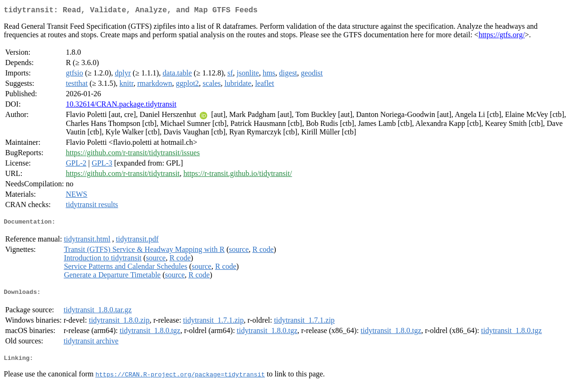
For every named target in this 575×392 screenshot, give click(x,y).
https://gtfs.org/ (502, 37)
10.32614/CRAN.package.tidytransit (121, 106)
